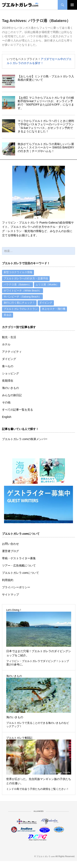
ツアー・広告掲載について (19, 566)
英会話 (8, 315)
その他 (6, 402)
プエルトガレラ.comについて (21, 573)
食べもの (8, 366)
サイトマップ (10, 595)
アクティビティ (12, 352)
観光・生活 (9, 337)
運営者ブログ (10, 551)
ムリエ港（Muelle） (47, 285)
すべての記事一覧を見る (17, 410)
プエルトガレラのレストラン (21, 309)
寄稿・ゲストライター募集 (19, 558)
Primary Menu (72, 5)
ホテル (6, 344)
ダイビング (46, 303)
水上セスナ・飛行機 (54, 309)
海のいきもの (10, 388)
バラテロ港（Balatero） (17, 285)
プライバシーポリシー (16, 587)
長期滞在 (8, 381)
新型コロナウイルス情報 (18, 272)
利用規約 (8, 580)
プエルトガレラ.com (46, 856)
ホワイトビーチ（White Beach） (23, 291)
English (7, 417)
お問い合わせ (10, 544)
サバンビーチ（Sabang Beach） (22, 297)
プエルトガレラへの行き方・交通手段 (26, 279)
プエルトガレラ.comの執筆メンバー (25, 439)
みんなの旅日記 (12, 395)
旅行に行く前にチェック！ (19, 303)
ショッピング (10, 373)
